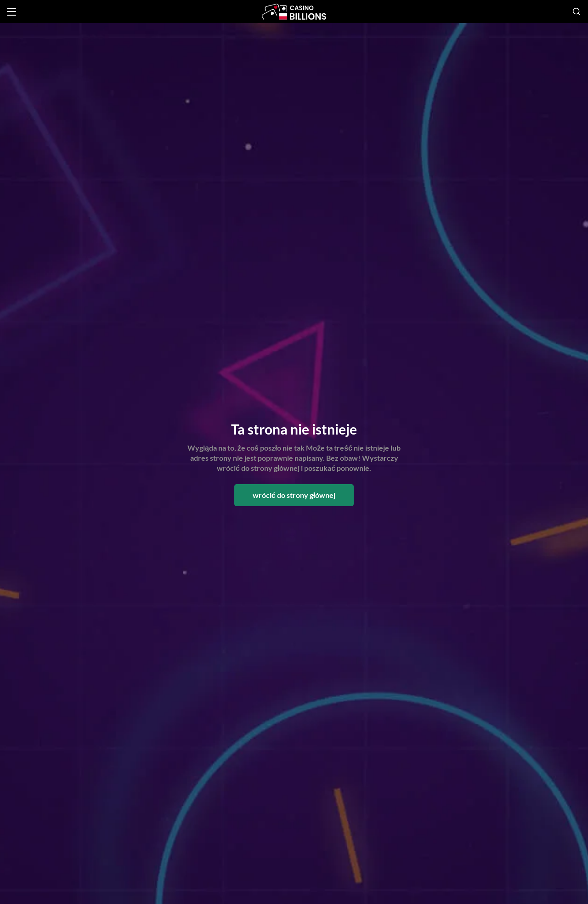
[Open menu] (11, 12)
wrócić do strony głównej (294, 495)
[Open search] (577, 11)
